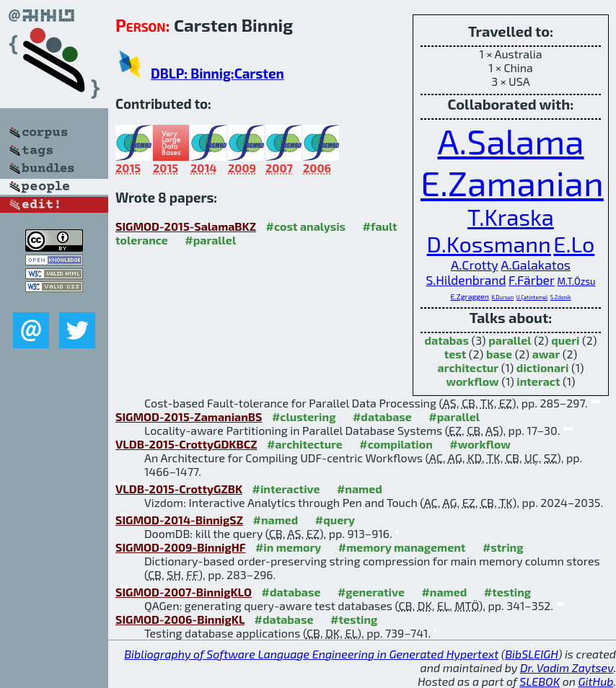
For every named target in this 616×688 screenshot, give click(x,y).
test (456, 354)
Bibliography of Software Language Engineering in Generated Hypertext (311, 654)
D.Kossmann (489, 243)
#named (360, 489)
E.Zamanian (512, 182)
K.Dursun (502, 297)
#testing (507, 592)
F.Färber (532, 280)
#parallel (210, 240)
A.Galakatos (536, 265)
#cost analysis (306, 226)
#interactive (286, 489)
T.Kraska (511, 217)
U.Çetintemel (532, 297)
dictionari (543, 367)
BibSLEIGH (531, 654)
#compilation (396, 444)
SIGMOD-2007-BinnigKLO (184, 592)
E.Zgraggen (470, 296)
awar (546, 354)
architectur (468, 367)
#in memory (288, 547)
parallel (510, 340)
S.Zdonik (561, 297)
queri (565, 340)
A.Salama (510, 141)
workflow (472, 381)
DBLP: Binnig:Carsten (217, 73)
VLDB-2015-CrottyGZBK (179, 489)
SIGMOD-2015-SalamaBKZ (186, 226)
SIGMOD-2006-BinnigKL (180, 619)
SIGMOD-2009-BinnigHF (180, 547)
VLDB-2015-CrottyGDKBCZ (186, 444)
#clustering (304, 416)
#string (503, 547)
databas (446, 340)
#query (335, 520)
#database (382, 416)
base (499, 354)
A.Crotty (475, 265)
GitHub (596, 681)
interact (538, 381)
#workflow (480, 444)
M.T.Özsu (577, 281)
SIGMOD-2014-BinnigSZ (179, 520)
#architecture (305, 444)
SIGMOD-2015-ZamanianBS (189, 416)
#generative (371, 592)
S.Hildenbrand (466, 280)
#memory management (402, 547)
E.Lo (574, 243)
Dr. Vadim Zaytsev (567, 667)
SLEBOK (540, 681)
